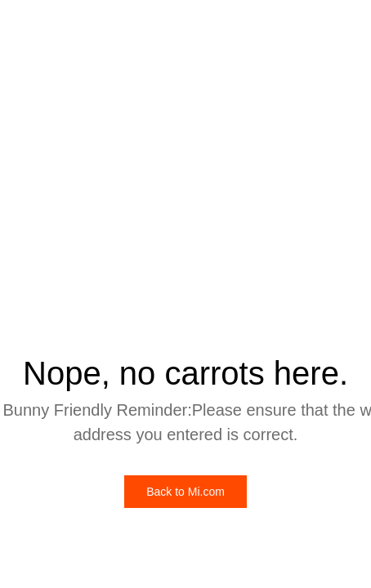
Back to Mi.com (185, 492)
